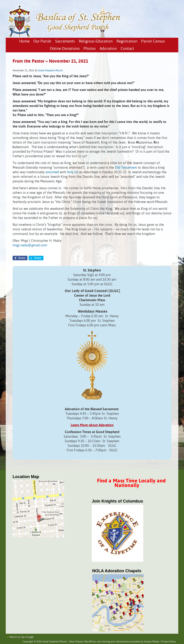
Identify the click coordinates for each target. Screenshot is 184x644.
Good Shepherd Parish (50, 71)
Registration (127, 41)
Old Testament (126, 168)
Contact (127, 49)
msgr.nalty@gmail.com (30, 245)
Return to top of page (22, 637)
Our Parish (42, 41)
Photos (90, 49)
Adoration (108, 49)
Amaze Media (152, 642)
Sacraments (65, 41)
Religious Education (96, 41)
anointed (52, 172)
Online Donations (65, 49)
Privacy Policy (169, 642)
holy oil (73, 172)
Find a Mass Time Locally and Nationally (131, 483)
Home (24, 41)
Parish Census (153, 41)
